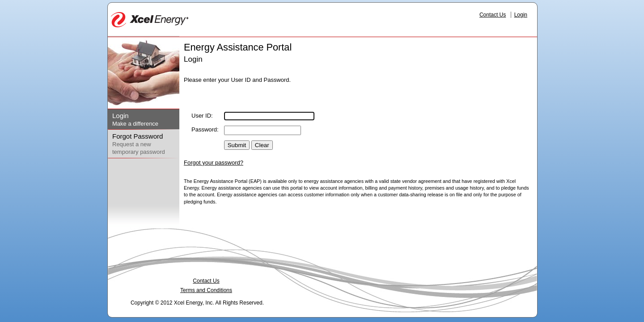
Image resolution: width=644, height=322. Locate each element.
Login (521, 15)
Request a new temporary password (139, 148)
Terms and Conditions (206, 290)
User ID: (202, 116)
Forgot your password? (214, 163)
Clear (262, 145)
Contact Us (493, 15)
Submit (237, 145)
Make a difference (135, 124)
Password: (205, 129)
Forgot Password (138, 136)
